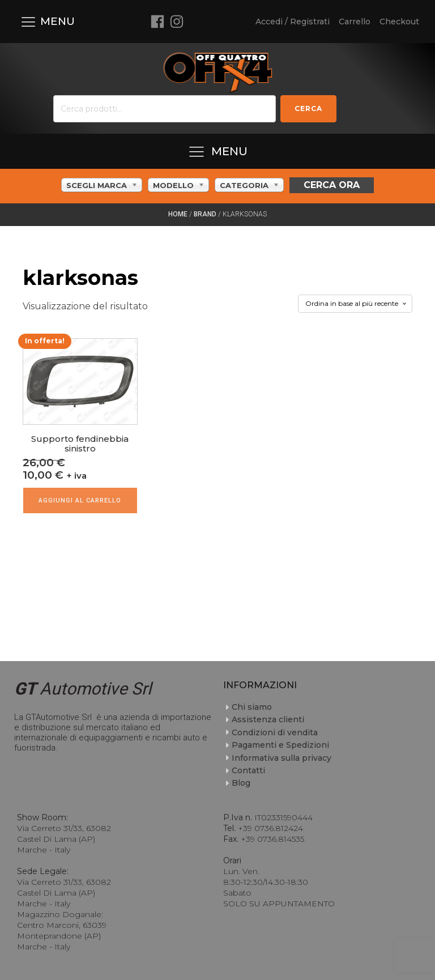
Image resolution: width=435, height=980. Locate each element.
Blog (241, 783)
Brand (205, 214)
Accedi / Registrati (293, 22)
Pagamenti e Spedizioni (280, 745)
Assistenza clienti (268, 719)
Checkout (399, 22)
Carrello (355, 22)
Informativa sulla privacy (282, 758)
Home (178, 214)
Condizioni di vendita (275, 732)
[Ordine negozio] (355, 304)
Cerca (308, 108)
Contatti (248, 770)
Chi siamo (252, 707)
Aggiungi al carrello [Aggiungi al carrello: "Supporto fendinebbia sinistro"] (80, 500)
